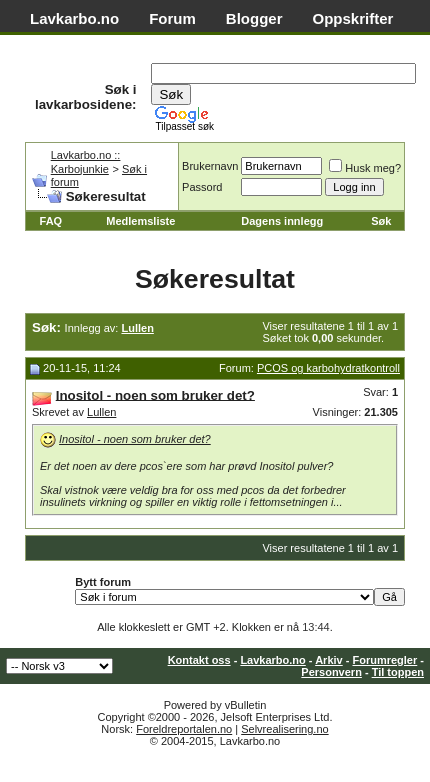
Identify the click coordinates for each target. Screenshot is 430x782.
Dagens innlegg (282, 221)
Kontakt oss (199, 660)
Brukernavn (210, 166)
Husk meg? (365, 168)
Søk (381, 221)
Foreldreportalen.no (184, 729)
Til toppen (398, 672)
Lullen (101, 412)
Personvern (331, 672)
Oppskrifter (353, 18)
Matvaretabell (78, 40)
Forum (172, 18)
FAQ (51, 221)
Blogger (254, 18)
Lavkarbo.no (74, 18)
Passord (202, 187)
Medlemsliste (140, 221)
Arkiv (329, 660)
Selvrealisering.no (284, 729)
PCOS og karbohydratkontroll (328, 368)
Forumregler (384, 660)
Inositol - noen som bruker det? (135, 439)
